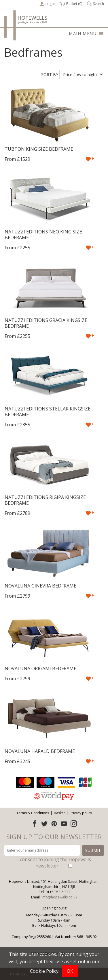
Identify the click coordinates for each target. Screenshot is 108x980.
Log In (47, 4)
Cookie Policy (44, 971)
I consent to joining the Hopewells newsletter (54, 863)
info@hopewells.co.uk (59, 897)
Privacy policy (81, 813)
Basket (59, 813)
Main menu (86, 33)
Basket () (71, 4)
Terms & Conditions (33, 813)
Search (95, 4)
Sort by (50, 74)
